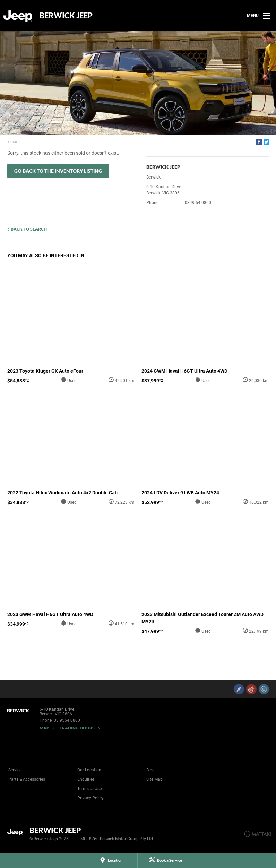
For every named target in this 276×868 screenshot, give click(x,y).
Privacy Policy (90, 798)
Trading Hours (77, 728)
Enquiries (86, 779)
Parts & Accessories (27, 779)
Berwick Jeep (66, 16)
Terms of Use (89, 789)
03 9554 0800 (198, 203)
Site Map (154, 779)
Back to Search (29, 229)
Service (15, 770)
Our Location (89, 770)
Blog (150, 770)
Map (44, 728)
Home (13, 142)
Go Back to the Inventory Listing (58, 171)
